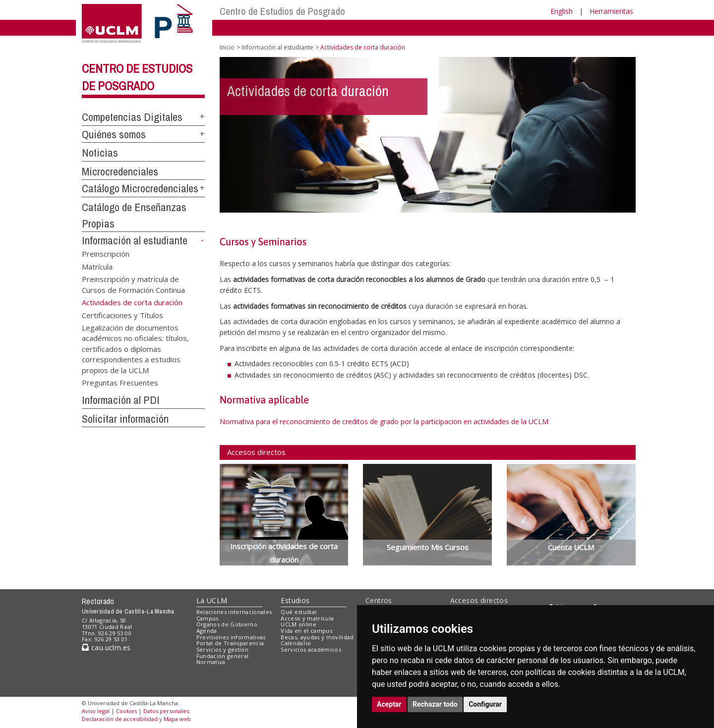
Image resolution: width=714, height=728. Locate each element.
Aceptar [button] (389, 704)
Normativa (211, 662)
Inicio (227, 47)
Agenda (207, 631)
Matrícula (97, 266)
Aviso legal (96, 711)
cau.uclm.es (106, 647)
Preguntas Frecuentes (120, 383)
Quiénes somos (114, 134)
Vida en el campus (306, 631)
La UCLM (212, 600)
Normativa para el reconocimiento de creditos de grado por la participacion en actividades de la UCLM (384, 421)
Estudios (295, 600)
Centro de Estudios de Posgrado (282, 11)
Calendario (296, 643)
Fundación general (223, 656)
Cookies (126, 711)
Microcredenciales (120, 171)
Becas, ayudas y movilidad (317, 637)
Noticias (100, 153)
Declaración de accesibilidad (120, 719)
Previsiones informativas (231, 637)
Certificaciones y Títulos (122, 315)
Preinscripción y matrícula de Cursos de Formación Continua (133, 284)
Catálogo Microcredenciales (140, 188)
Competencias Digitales (132, 117)
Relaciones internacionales (234, 612)
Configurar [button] (485, 704)
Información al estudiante (135, 240)
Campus (208, 618)
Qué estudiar (299, 612)
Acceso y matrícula (307, 618)
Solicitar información (125, 419)
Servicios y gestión (222, 649)
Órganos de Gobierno (227, 624)
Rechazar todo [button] (435, 704)
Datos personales (166, 711)
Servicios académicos (311, 649)
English (562, 11)
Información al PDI (121, 400)
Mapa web (177, 719)
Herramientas (611, 11)
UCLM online (298, 624)
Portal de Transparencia (230, 643)
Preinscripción (106, 254)
